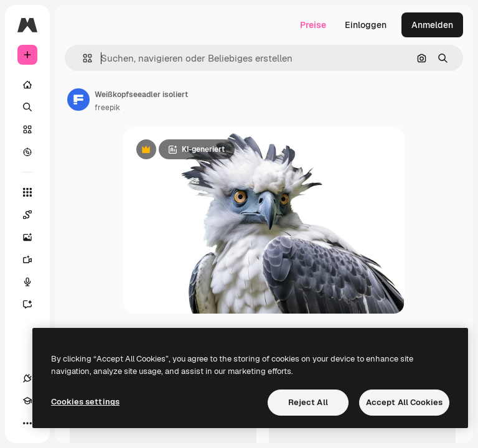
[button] (82, 58)
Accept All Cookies (404, 402)
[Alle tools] (27, 192)
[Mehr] (27, 423)
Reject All (308, 402)
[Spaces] (34, 215)
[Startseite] (27, 85)
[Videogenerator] (34, 259)
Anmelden (432, 25)
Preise (313, 25)
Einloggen (366, 25)
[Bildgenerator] (34, 237)
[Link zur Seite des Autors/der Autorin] (78, 100)
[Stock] (27, 129)
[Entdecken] (27, 152)
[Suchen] (27, 107)
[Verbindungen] (27, 378)
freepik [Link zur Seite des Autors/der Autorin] (107, 108)
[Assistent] (34, 304)
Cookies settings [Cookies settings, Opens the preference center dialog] (85, 402)
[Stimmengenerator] (34, 282)
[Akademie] (27, 401)
